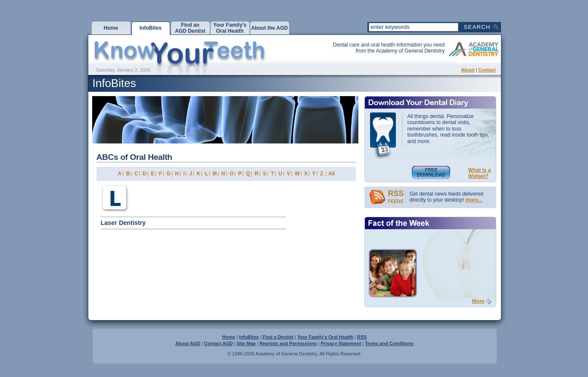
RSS (362, 337)
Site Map (246, 343)
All (331, 174)
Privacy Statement (341, 343)
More (478, 301)
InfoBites (249, 337)
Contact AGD (219, 343)
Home (229, 337)
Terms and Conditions (389, 343)
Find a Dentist (278, 337)
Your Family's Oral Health (325, 337)
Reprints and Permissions (288, 343)
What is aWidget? (480, 173)
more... (474, 200)
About (468, 70)
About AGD (188, 343)
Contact (487, 70)
